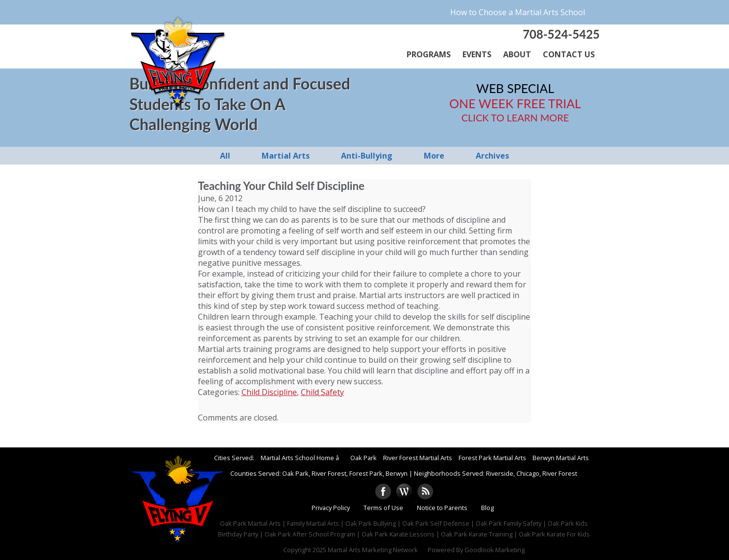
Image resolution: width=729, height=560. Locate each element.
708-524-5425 (561, 34)
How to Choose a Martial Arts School (518, 12)
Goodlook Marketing (495, 550)
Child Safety (322, 392)
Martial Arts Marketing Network (373, 550)
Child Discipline (269, 392)
